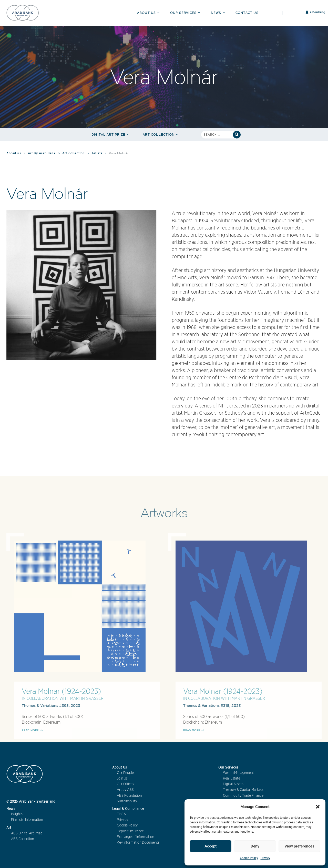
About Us (149, 13)
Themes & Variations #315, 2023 (212, 705)
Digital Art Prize (111, 134)
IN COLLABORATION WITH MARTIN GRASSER (63, 699)
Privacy (265, 858)
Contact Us (247, 13)
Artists (97, 153)
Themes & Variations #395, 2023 (51, 705)
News (218, 13)
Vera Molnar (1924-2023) (61, 692)
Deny (255, 846)
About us (14, 153)
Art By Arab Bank (42, 153)
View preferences (299, 846)
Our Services (186, 13)
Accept (211, 846)
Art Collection (161, 134)
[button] (318, 807)
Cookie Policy (249, 858)
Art (9, 827)
